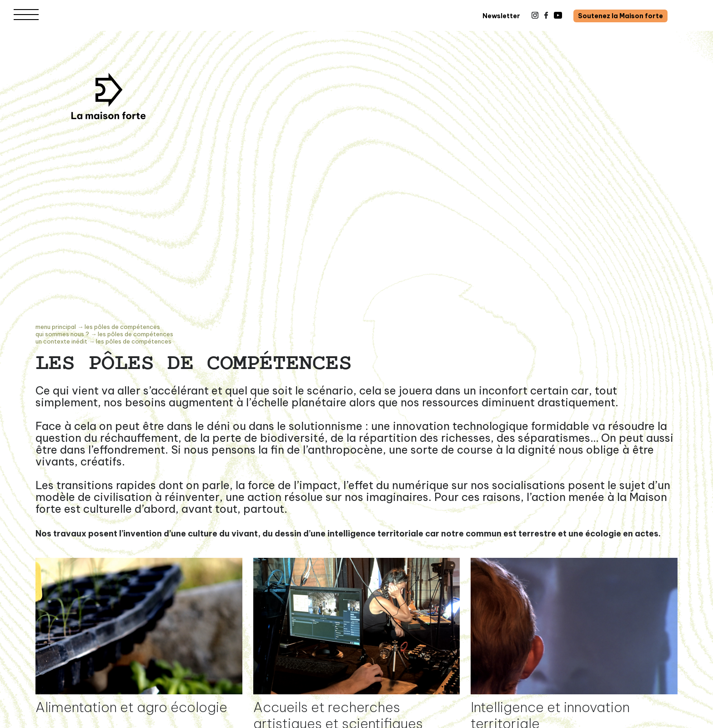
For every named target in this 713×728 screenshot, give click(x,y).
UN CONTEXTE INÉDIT (61, 341)
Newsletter (501, 16)
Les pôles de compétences (122, 327)
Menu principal (56, 327)
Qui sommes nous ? (62, 334)
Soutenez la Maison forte (620, 16)
